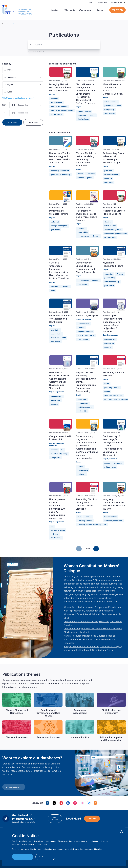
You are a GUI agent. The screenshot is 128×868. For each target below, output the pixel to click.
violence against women (113, 395)
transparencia (83, 470)
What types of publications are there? (18, 98)
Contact (100, 10)
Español (79, 169)
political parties (110, 467)
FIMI (52, 526)
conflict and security (112, 282)
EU (62, 450)
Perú (79, 517)
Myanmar (120, 274)
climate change (56, 114)
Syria (53, 290)
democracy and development (88, 236)
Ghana (107, 384)
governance (109, 106)
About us (55, 10)
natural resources (84, 111)
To (3, 113)
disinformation (83, 339)
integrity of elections (85, 332)
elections (54, 99)
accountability (109, 114)
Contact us (92, 819)
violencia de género (85, 178)
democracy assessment (60, 171)
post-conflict (109, 286)
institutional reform (111, 175)
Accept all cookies (23, 857)
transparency (109, 110)
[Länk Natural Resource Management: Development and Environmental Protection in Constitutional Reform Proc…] (89, 639)
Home (4, 24)
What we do (70, 10)
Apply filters (12, 122)
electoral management (59, 106)
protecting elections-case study (89, 525)
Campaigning (56, 458)
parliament (108, 171)
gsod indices (82, 284)
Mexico (80, 174)
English (52, 94)
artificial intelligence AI (86, 335)
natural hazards (56, 103)
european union (83, 324)
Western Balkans (111, 517)
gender (92, 115)
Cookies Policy (22, 841)
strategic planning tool (59, 226)
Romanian (53, 445)
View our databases (14, 787)
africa (119, 106)
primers (107, 463)
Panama (80, 466)
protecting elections (112, 388)
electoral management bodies (62, 110)
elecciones (91, 174)
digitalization (109, 343)
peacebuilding (110, 278)
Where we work (86, 10)
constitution (82, 115)
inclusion (66, 287)
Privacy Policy (38, 841)
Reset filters (33, 122)
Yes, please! (55, 819)
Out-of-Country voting (59, 454)
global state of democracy (61, 175)
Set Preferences (45, 857)
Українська (86, 319)
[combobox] (5, 70)
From (4, 105)
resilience (108, 178)
